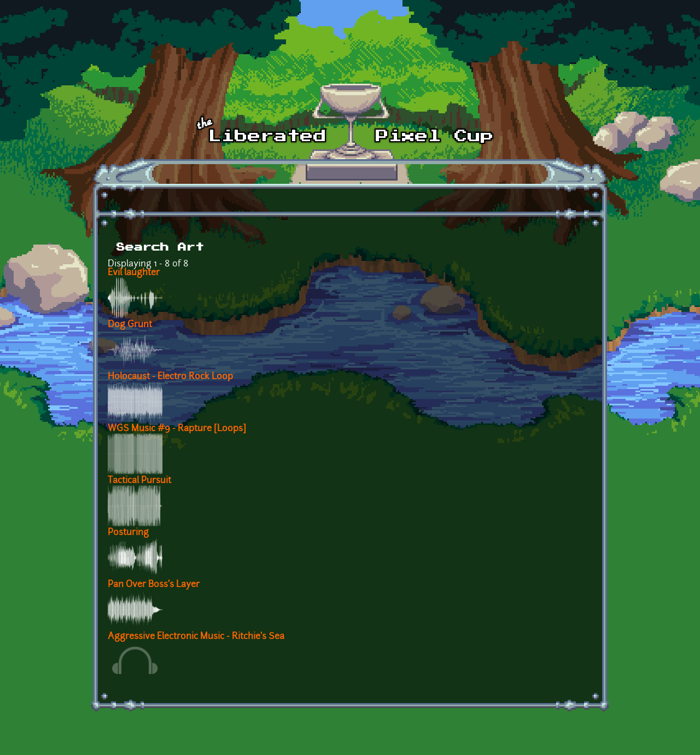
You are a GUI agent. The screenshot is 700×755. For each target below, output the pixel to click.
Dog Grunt (130, 325)
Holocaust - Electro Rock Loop (170, 377)
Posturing (128, 533)
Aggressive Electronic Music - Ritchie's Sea (196, 637)
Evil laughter (134, 273)
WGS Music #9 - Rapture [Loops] (177, 429)
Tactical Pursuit (139, 481)
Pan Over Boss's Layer (154, 585)
